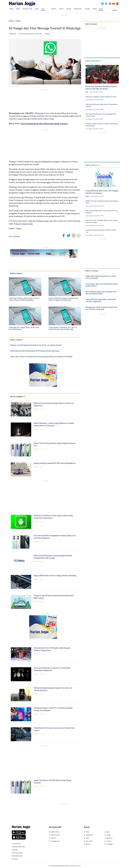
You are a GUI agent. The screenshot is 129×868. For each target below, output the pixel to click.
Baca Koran (101, 10)
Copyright (15, 850)
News (18, 9)
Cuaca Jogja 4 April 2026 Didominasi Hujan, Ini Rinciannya (102, 285)
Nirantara (78, 9)
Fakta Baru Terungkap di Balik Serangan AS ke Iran (101, 97)
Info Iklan (15, 859)
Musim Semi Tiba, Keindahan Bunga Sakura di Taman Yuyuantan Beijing (102, 221)
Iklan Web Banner (17, 856)
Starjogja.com (54, 841)
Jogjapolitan (27, 9)
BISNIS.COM (54, 832)
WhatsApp (39, 113)
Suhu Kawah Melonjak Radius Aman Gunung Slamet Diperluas (101, 105)
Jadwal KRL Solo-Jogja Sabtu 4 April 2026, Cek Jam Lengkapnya (101, 300)
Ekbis (37, 9)
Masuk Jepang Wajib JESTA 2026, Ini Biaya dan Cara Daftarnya (102, 212)
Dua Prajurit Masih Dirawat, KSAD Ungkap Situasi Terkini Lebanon (101, 115)
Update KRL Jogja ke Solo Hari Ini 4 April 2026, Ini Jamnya (101, 277)
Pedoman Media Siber (19, 847)
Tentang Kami (16, 844)
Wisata (54, 9)
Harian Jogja (43, 221)
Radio (95, 9)
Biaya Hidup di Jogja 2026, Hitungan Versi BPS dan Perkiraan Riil (101, 293)
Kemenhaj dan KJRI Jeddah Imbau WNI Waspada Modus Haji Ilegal (35, 351)
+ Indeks (115, 10)
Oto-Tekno (43, 10)
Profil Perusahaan (17, 853)
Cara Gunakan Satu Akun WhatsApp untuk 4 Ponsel (44, 123)
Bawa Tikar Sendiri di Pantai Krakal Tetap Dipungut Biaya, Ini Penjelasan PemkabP (41, 357)
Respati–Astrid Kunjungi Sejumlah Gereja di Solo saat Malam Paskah (36, 345)
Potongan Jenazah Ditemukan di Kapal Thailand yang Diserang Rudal (102, 125)
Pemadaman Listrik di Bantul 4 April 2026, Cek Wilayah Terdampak (101, 308)
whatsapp (16, 236)
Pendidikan (109, 844)
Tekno (18, 21)
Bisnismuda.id (54, 835)
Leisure (87, 9)
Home (11, 9)
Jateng (69, 9)
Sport (61, 9)
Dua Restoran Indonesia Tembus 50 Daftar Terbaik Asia (101, 231)
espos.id (52, 838)
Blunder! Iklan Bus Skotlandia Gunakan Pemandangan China (102, 202)
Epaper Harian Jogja (24, 224)
